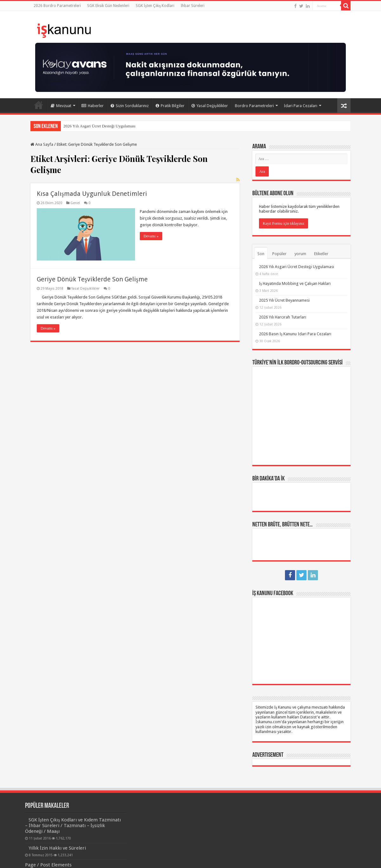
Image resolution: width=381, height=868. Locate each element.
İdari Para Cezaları (301, 106)
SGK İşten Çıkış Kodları (155, 6)
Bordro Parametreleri (254, 106)
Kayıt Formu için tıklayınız (284, 223)
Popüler (279, 254)
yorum (300, 254)
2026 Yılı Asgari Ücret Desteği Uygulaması (99, 126)
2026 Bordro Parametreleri (57, 6)
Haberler (93, 106)
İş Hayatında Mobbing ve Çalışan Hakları (295, 283)
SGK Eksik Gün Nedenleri (108, 6)
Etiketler (321, 254)
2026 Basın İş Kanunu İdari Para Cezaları (295, 334)
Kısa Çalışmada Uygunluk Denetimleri (92, 194)
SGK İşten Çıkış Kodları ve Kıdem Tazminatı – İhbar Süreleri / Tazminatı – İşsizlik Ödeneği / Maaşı (73, 826)
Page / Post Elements (48, 865)
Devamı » (151, 236)
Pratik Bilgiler (170, 106)
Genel (75, 203)
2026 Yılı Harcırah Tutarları (283, 317)
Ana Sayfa (39, 105)
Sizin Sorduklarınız (130, 106)
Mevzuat (61, 106)
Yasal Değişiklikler (210, 106)
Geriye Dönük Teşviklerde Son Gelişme (92, 279)
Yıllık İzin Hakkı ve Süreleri (57, 848)
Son (261, 254)
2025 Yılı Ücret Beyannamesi (284, 300)
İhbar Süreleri (193, 6)
